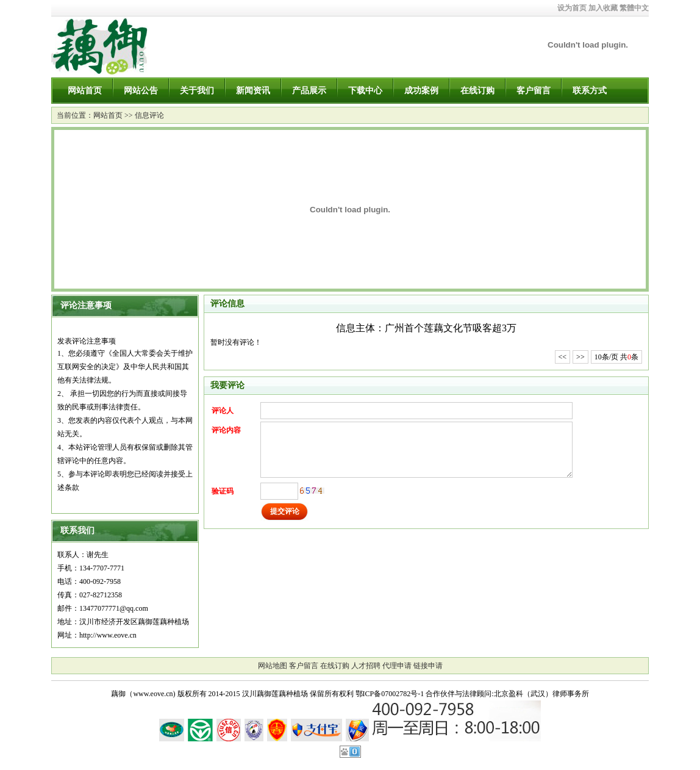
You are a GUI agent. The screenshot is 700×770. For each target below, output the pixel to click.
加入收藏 (603, 8)
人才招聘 (366, 666)
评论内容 (226, 430)
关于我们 (197, 91)
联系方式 (590, 91)
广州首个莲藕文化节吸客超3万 (451, 328)
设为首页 (572, 8)
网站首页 (85, 91)
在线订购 (477, 91)
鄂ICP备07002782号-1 (390, 694)
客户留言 (534, 91)
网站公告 (141, 91)
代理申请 (397, 666)
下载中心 (365, 91)
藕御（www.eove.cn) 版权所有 (159, 694)
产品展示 (309, 91)
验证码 (223, 491)
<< (563, 357)
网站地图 (273, 666)
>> (580, 357)
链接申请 (428, 666)
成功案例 (421, 91)
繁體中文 (634, 8)
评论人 (223, 411)
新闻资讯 (253, 91)
